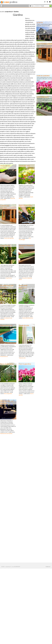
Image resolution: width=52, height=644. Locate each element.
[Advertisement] (17, 10)
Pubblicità (48, 567)
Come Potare (9, 278)
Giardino (16, 12)
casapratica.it (9, 12)
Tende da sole (22, 358)
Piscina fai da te (4, 356)
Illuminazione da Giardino (6, 433)
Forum (32, 6)
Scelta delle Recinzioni (28, 318)
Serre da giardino (8, 394)
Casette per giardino (9, 238)
